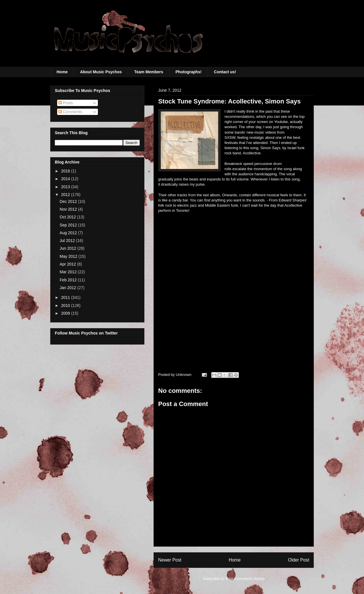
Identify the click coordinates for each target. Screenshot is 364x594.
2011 (66, 297)
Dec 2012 (69, 201)
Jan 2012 (69, 288)
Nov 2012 (69, 209)
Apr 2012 (68, 264)
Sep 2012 (69, 225)
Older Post (299, 560)
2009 (66, 313)
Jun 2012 (69, 248)
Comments (70, 112)
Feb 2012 (69, 280)
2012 (66, 195)
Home (62, 72)
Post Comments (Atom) (245, 579)
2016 (66, 171)
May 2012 (69, 256)
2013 (66, 187)
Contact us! (225, 72)
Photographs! (188, 72)
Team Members (149, 72)
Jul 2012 (68, 241)
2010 (66, 305)
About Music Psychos (101, 72)
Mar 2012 (69, 272)
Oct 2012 (68, 217)
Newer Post (170, 560)
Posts (66, 103)
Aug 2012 (69, 233)
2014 (66, 179)
